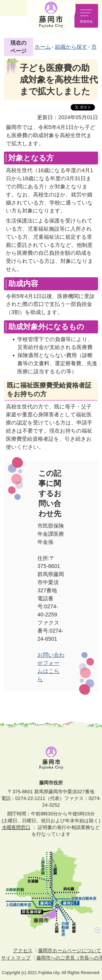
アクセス (23, 950)
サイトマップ (16, 958)
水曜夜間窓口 (16, 827)
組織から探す (71, 47)
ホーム (43, 47)
